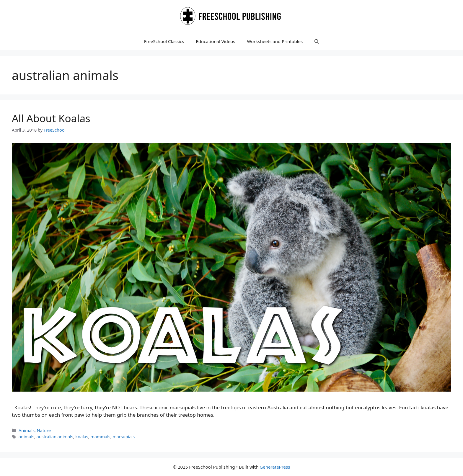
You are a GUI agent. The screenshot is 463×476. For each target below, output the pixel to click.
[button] (317, 41)
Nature (44, 430)
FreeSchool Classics (164, 41)
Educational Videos (215, 41)
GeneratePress (275, 467)
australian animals (55, 437)
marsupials (124, 437)
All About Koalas (51, 118)
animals (26, 437)
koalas (82, 437)
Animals (27, 430)
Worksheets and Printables (275, 41)
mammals (100, 437)
